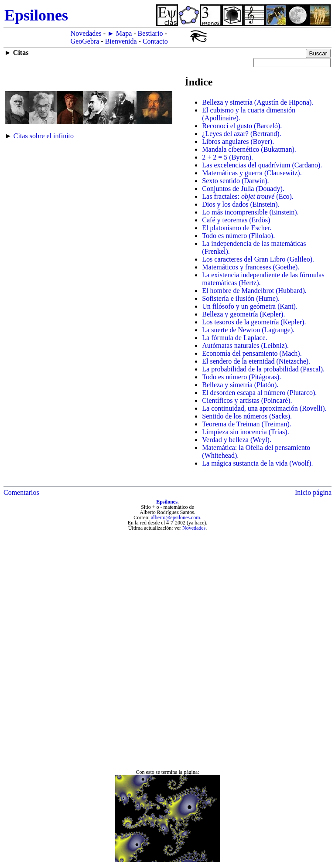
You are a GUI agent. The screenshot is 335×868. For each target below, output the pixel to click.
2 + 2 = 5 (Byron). (227, 157)
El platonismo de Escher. (237, 228)
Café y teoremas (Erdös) (236, 220)
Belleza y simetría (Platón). (240, 385)
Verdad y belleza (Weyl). (237, 440)
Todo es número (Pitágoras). (241, 377)
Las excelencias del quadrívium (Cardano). (262, 165)
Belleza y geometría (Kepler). (243, 314)
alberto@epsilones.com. (176, 517)
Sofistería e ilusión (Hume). (241, 298)
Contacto (155, 41)
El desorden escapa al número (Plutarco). (259, 393)
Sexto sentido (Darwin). (235, 181)
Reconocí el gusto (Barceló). (242, 126)
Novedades (86, 33)
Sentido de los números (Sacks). (247, 416)
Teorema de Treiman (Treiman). (246, 424)
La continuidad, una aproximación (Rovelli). (264, 408)
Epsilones (167, 502)
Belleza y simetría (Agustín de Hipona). (258, 102)
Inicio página (313, 492)
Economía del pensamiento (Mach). (252, 353)
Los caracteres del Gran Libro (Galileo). (258, 259)
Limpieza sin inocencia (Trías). (245, 432)
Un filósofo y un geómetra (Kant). (250, 306)
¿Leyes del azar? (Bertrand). (241, 134)
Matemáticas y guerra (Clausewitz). (252, 173)
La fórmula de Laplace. (234, 338)
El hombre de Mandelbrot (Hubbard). (254, 291)
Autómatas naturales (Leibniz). (245, 345)
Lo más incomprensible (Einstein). (250, 212)
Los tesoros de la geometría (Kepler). (254, 322)
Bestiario (150, 33)
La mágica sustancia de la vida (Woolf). (257, 463)
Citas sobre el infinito (44, 136)
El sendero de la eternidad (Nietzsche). (256, 361)
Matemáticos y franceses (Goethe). (251, 267)
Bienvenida (121, 41)
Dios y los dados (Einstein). (241, 204)
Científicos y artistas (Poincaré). (247, 400)
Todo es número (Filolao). (238, 236)
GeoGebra (85, 41)
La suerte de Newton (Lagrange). (248, 330)
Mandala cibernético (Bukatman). (249, 149)
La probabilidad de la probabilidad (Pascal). (263, 369)
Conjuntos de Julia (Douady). (243, 189)
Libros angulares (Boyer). (238, 141)
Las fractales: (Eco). (248, 196)
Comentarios (21, 492)
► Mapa (120, 33)
